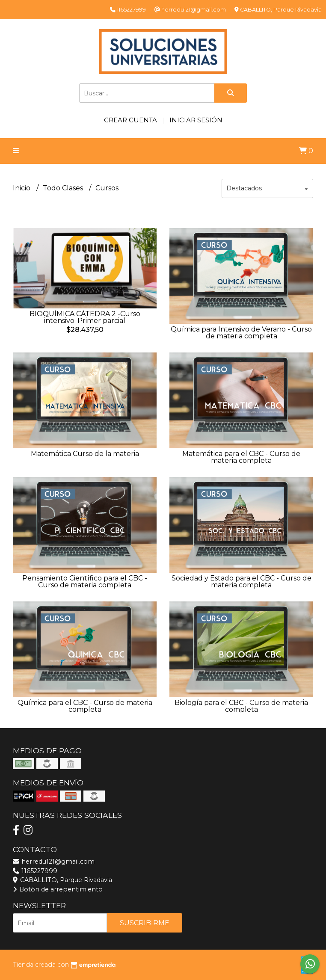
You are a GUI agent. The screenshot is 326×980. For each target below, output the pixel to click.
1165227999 (35, 871)
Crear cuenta (130, 120)
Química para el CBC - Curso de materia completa (85, 706)
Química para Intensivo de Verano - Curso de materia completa (241, 333)
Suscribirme (145, 923)
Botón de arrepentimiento (58, 889)
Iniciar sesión (196, 120)
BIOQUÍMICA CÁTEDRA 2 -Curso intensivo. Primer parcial (85, 317)
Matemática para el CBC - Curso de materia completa (241, 457)
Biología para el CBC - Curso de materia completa (241, 706)
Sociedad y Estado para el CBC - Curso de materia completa (242, 582)
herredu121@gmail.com (54, 862)
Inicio (22, 188)
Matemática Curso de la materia (85, 454)
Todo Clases (64, 188)
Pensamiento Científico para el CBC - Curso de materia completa (85, 582)
